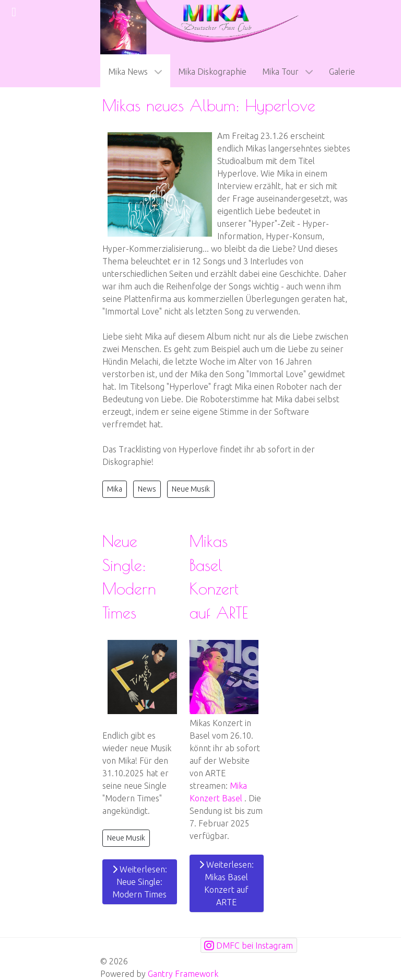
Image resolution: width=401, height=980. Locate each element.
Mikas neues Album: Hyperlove (209, 105)
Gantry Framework (183, 974)
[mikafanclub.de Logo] (200, 26)
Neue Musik (191, 489)
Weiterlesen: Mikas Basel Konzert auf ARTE (226, 883)
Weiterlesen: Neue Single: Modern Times (140, 882)
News (147, 489)
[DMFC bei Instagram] (249, 945)
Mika (115, 489)
